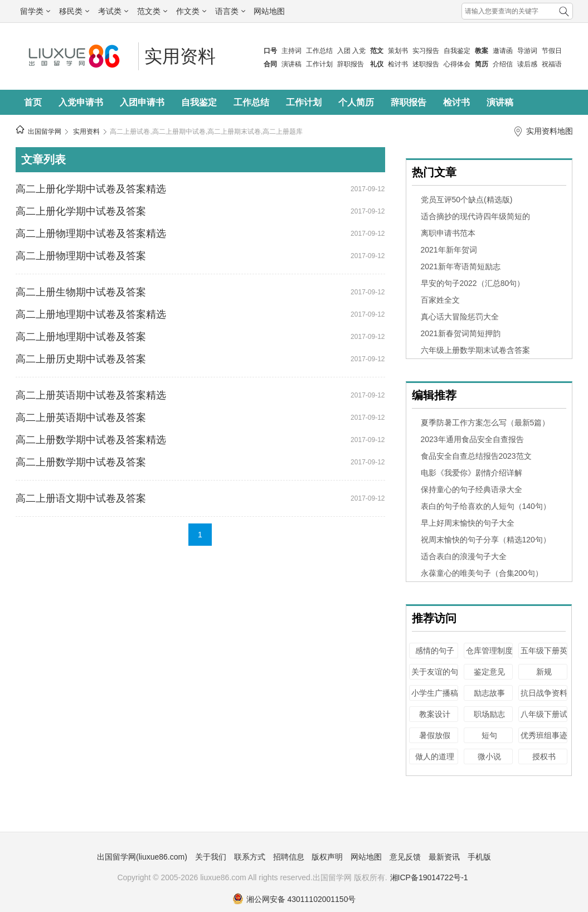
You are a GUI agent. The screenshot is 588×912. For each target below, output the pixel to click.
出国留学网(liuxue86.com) (142, 857)
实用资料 (180, 56)
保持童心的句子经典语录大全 (472, 489)
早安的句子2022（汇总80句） (473, 283)
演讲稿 (291, 64)
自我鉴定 (457, 51)
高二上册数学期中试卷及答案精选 (91, 440)
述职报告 (426, 64)
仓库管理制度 (489, 651)
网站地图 (269, 11)
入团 (344, 51)
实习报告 (426, 51)
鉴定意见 (489, 672)
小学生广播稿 (435, 693)
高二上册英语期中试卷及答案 (81, 418)
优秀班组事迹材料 (544, 741)
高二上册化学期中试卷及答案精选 (91, 189)
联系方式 (250, 857)
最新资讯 (444, 857)
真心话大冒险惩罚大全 (460, 317)
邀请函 (503, 51)
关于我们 (211, 857)
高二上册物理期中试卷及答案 (81, 256)
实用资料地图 (550, 131)
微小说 (489, 756)
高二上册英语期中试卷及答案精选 (91, 395)
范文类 (152, 11)
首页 (33, 102)
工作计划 (319, 64)
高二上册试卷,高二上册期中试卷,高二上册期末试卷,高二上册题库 (206, 132)
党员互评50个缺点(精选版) (467, 200)
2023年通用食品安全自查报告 (472, 439)
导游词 (527, 51)
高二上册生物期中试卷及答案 (81, 292)
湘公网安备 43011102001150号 (294, 899)
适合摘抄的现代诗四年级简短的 (475, 216)
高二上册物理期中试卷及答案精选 (91, 234)
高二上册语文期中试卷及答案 (81, 498)
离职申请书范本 (448, 233)
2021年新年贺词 (449, 250)
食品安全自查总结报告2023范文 (476, 456)
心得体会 (457, 64)
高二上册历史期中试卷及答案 (81, 359)
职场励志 (489, 714)
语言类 (230, 11)
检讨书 (398, 64)
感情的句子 (435, 651)
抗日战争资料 (544, 693)
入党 (359, 51)
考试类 (113, 11)
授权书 (544, 756)
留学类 (35, 11)
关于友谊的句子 (435, 677)
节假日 (552, 51)
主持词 (291, 51)
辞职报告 (351, 64)
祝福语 (552, 64)
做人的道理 (435, 756)
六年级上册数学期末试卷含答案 (475, 350)
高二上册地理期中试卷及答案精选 (91, 314)
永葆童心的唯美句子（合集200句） (482, 573)
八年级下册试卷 (544, 719)
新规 (544, 672)
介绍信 (503, 64)
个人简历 (356, 102)
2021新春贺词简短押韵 (461, 333)
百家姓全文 (440, 300)
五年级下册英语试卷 (544, 656)
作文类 (191, 11)
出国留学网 (45, 132)
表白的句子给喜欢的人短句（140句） (486, 506)
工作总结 (319, 51)
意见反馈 (405, 857)
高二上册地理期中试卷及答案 (81, 337)
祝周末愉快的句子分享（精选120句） (486, 540)
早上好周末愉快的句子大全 (468, 523)
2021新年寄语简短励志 (461, 266)
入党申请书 (81, 102)
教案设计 (435, 714)
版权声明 (327, 857)
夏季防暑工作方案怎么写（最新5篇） (485, 423)
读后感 (527, 64)
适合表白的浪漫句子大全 (464, 556)
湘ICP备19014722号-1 (429, 877)
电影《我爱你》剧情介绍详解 (472, 473)
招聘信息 (289, 857)
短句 (489, 735)
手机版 (479, 857)
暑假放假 (435, 735)
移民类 (74, 11)
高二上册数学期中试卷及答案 (81, 462)
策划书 (398, 51)
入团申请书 (142, 102)
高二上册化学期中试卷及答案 (81, 211)
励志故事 (489, 693)
